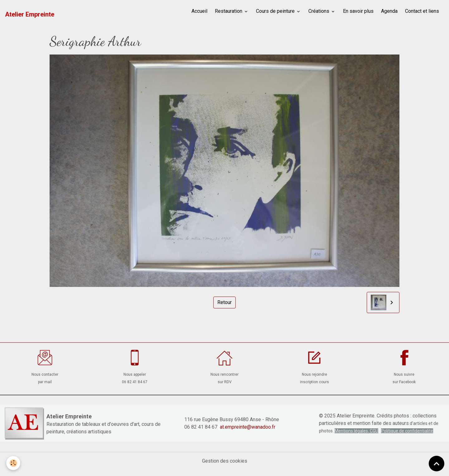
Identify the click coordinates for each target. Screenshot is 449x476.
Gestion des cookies (225, 461)
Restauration (229, 11)
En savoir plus (358, 11)
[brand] (30, 14)
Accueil (199, 11)
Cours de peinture (276, 11)
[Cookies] (13, 463)
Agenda (389, 11)
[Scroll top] (437, 464)
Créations (319, 11)
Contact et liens (422, 11)
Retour (224, 302)
